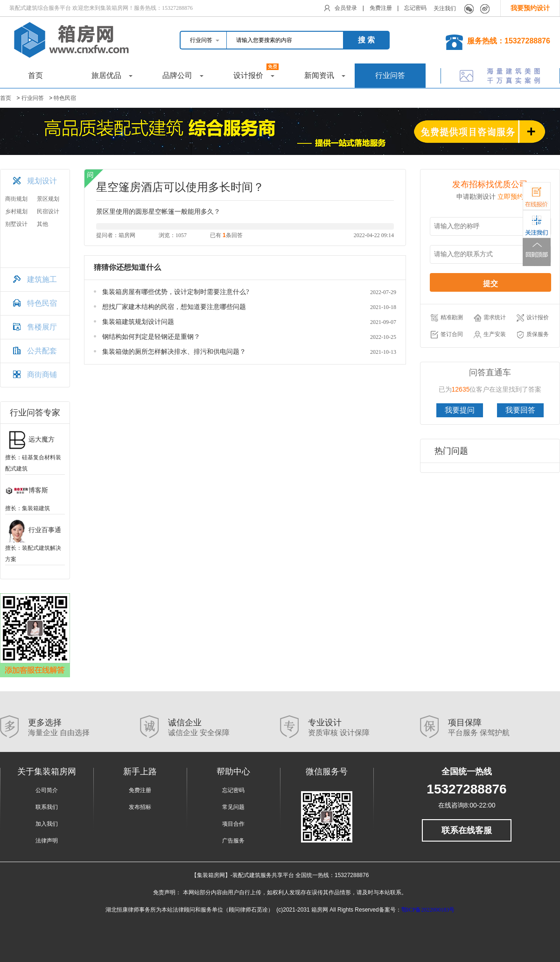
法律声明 (47, 841)
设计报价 (256, 71)
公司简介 (47, 790)
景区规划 (48, 199)
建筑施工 (42, 279)
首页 (35, 75)
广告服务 (233, 841)
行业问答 (390, 75)
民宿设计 (48, 211)
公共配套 (42, 351)
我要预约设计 (530, 8)
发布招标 (140, 807)
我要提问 (460, 410)
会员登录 (346, 8)
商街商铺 (42, 375)
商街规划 (16, 199)
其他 (42, 224)
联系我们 (47, 807)
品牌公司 (183, 75)
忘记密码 (415, 8)
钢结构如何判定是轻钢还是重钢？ (151, 337)
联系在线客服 (467, 830)
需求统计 (490, 318)
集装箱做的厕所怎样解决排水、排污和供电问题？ (174, 352)
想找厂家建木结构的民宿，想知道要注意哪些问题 (174, 307)
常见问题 (233, 807)
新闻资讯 (325, 75)
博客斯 (27, 490)
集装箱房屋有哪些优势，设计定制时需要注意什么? (175, 292)
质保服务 (533, 335)
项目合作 (233, 824)
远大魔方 (30, 439)
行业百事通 (33, 530)
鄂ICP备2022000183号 (428, 910)
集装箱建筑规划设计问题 (138, 322)
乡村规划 (16, 211)
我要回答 (520, 410)
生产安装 (490, 335)
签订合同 (447, 335)
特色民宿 (65, 98)
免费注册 (381, 8)
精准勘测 (447, 318)
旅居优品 (112, 75)
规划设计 (42, 181)
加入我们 (47, 824)
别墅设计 (16, 224)
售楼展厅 (42, 327)
